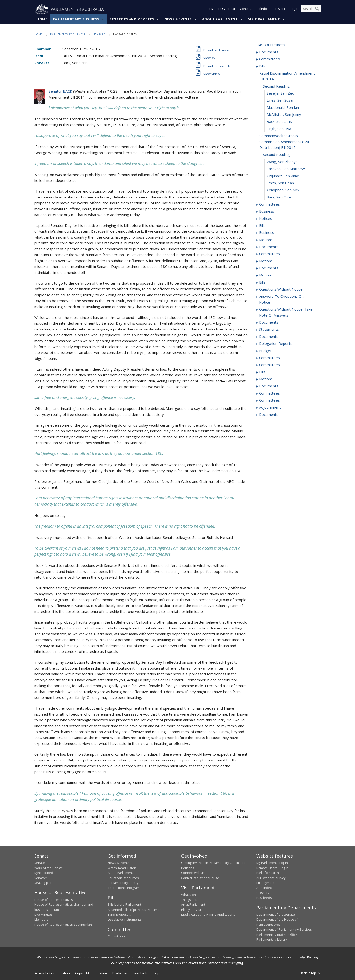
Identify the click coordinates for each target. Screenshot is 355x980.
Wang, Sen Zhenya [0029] (282, 162)
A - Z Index (264, 888)
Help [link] (156, 973)
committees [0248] (269, 400)
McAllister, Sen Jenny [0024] (284, 115)
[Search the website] (311, 9)
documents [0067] (269, 247)
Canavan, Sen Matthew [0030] (286, 169)
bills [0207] (262, 372)
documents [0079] (269, 268)
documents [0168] (269, 322)
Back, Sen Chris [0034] (279, 197)
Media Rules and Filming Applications (208, 915)
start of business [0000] (270, 45)
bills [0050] (262, 226)
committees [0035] (269, 204)
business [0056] (267, 233)
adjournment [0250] (270, 407)
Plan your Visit (191, 910)
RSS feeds (264, 898)
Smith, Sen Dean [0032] (280, 183)
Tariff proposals (119, 915)
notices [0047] (266, 219)
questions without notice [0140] (281, 289)
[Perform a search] (317, 9)
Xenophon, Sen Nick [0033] (283, 190)
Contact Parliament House (200, 878)
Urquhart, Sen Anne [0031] (283, 176)
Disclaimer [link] (120, 973)
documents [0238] (269, 386)
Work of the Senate (49, 868)
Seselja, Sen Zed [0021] (280, 93)
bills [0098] (262, 282)
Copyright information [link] (91, 973)
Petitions (188, 868)
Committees (117, 936)
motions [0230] (266, 379)
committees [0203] (269, 365)
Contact (245, 9)
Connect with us (193, 873)
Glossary (263, 893)
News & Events (178, 19)
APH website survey (271, 878)
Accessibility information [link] (52, 973)
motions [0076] (266, 261)
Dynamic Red (44, 873)
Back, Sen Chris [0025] (279, 122)
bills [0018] (262, 66)
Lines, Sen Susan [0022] (280, 100)
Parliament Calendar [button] (220, 9)
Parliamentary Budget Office (277, 935)
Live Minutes (43, 915)
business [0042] (267, 211)
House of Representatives (54, 900)
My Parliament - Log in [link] (272, 863)
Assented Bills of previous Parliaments (136, 910)
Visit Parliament (264, 19)
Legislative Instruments (125, 920)
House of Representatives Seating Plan (63, 925)
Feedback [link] (140, 973)
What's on (189, 895)
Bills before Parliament (124, 905)
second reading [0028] (276, 155)
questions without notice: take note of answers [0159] (286, 312)
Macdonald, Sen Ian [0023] (283, 108)
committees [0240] (269, 393)
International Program (124, 888)
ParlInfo (261, 9)
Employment (265, 883)
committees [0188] (269, 358)
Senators (41, 878)
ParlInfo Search (268, 873)
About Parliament (220, 19)
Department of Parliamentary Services (284, 930)
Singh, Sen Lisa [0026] (279, 129)
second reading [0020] (276, 86)
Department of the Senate (276, 915)
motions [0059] (266, 240)
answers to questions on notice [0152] (281, 299)
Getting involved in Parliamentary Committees (214, 863)
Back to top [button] (310, 973)
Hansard (99, 35)
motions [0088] (266, 275)
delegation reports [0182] (276, 344)
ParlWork (278, 9)
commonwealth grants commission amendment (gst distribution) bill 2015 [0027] (284, 142)
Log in (294, 9)
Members (41, 920)
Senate (40, 863)
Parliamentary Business (76, 19)
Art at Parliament (193, 905)
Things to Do (190, 900)
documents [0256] (269, 415)
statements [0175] (269, 330)
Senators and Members (132, 19)
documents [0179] (269, 337)
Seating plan (43, 883)
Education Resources (123, 878)
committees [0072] (269, 254)
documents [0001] (269, 52)
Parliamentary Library (123, 883)
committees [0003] (269, 59)
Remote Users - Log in (272, 868)
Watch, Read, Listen (122, 868)
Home (42, 19)
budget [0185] (265, 351)
